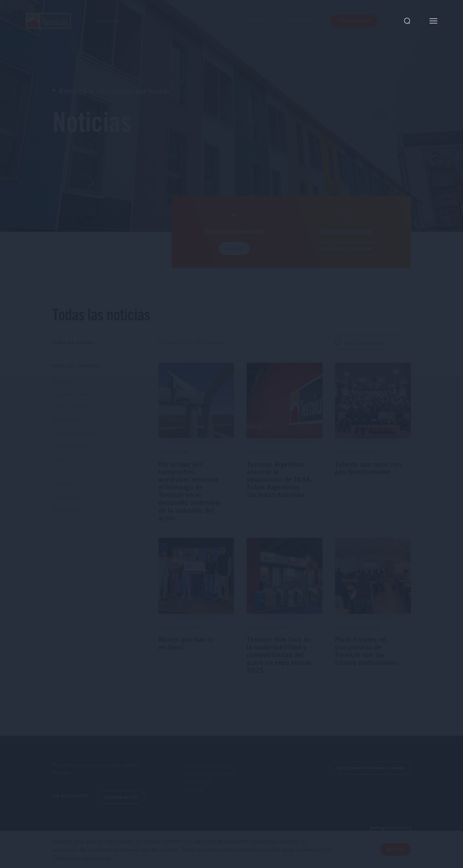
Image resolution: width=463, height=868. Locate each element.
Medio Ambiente (71, 407)
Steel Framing (69, 510)
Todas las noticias (73, 342)
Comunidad (65, 485)
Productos (64, 382)
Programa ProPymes (210, 773)
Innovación (65, 497)
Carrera (194, 790)
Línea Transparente (209, 765)
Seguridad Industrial (76, 394)
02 (283, 706)
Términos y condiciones (82, 857)
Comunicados (68, 420)
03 (295, 706)
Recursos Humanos (75, 433)
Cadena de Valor (71, 446)
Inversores (198, 782)
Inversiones (66, 472)
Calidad (61, 459)
